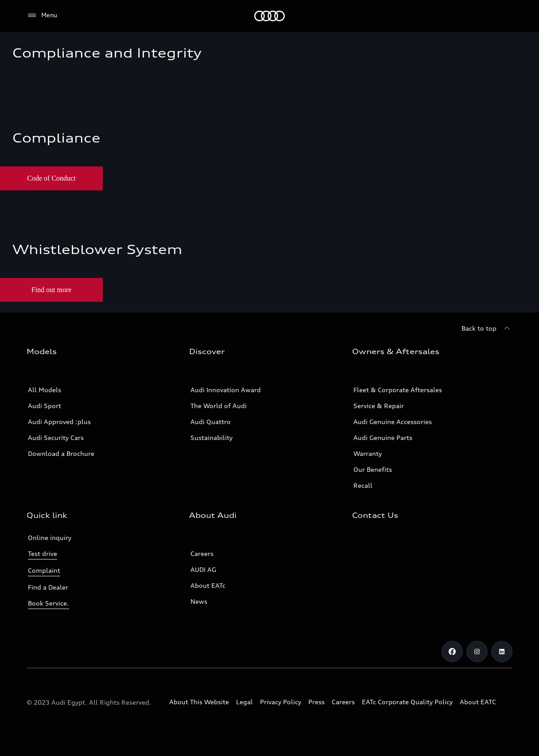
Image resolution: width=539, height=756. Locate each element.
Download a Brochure (61, 453)
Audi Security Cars (56, 438)
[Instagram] (477, 652)
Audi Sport (45, 406)
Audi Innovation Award (226, 390)
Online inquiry (50, 538)
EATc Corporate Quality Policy (407, 702)
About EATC (478, 702)
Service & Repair (379, 406)
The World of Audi (219, 406)
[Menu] (42, 15)
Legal (244, 702)
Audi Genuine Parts (383, 438)
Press (316, 702)
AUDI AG (203, 569)
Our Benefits (373, 469)
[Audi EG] (269, 16)
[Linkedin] (502, 652)
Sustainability (211, 438)
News (199, 601)
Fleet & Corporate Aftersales (398, 390)
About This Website (199, 702)
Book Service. (48, 603)
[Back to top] (487, 328)
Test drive (43, 553)
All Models (45, 390)
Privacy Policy (281, 702)
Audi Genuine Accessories (393, 422)
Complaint (44, 570)
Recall (363, 485)
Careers (202, 553)
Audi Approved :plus (59, 422)
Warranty (368, 453)
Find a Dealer (48, 587)
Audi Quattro (211, 422)
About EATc (208, 585)
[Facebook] (452, 652)
